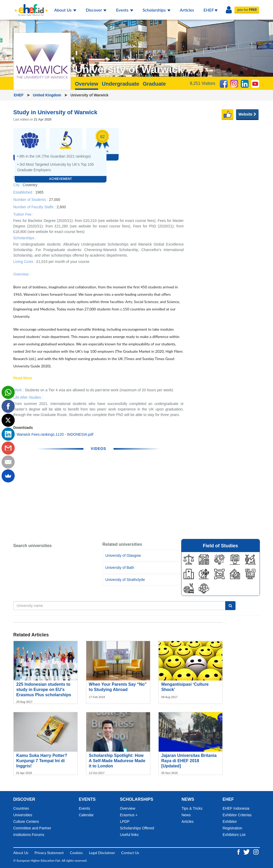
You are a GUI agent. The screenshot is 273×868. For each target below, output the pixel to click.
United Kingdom (47, 95)
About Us (65, 10)
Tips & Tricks (192, 808)
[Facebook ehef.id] (239, 852)
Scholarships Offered (137, 828)
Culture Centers (26, 822)
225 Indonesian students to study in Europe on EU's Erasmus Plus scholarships (44, 690)
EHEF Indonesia (236, 808)
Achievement (60, 179)
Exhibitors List (234, 835)
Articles (187, 10)
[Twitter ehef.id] (247, 852)
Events (124, 10)
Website (247, 114)
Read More (23, 378)
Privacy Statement (49, 853)
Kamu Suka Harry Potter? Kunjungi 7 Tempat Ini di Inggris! (42, 761)
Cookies (76, 853)
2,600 (61, 207)
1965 (39, 192)
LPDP (125, 822)
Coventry (30, 185)
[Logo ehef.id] (30, 7)
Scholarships (157, 10)
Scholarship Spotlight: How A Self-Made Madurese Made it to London (117, 761)
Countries (21, 808)
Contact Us (130, 853)
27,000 (55, 199)
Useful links (129, 835)
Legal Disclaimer (102, 853)
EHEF (211, 10)
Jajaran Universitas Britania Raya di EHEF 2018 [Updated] (189, 761)
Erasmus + (129, 815)
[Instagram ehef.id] (256, 852)
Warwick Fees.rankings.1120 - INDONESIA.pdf (55, 434)
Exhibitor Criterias (237, 815)
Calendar (86, 815)
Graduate (154, 84)
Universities (23, 815)
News (186, 815)
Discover (96, 10)
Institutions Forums (29, 835)
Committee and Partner (32, 828)
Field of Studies (220, 546)
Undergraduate (120, 84)
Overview (87, 84)
